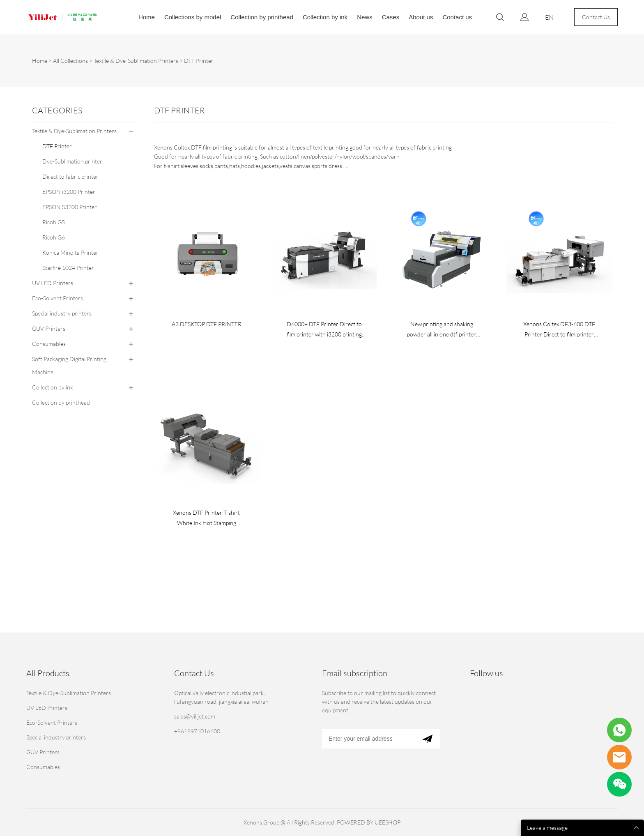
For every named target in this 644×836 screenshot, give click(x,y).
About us (421, 17)
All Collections (70, 61)
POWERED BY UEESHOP (369, 822)
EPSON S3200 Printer (70, 207)
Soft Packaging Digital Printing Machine (69, 365)
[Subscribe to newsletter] (427, 739)
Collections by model (193, 17)
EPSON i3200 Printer (69, 192)
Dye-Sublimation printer (72, 161)
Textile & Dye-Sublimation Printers (136, 61)
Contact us (457, 17)
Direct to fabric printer (70, 176)
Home (147, 17)
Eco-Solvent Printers (57, 298)
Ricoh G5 (54, 222)
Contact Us (596, 17)
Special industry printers (62, 313)
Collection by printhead (262, 17)
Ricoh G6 (54, 237)
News (365, 17)
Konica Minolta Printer (70, 252)
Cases (391, 17)
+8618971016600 (197, 731)
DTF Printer (199, 61)
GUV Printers (49, 328)
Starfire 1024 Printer (68, 268)
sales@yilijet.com (195, 716)
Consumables (49, 344)
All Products (48, 673)
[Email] (368, 739)
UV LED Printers (53, 283)
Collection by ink (325, 17)
